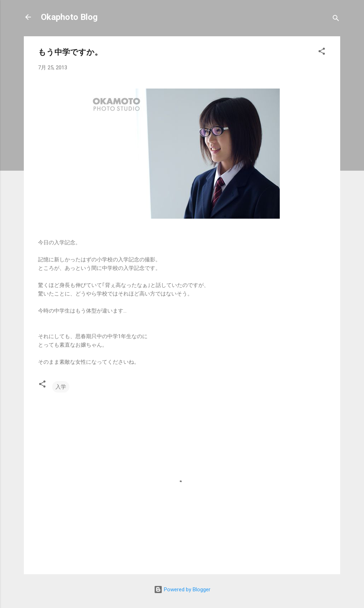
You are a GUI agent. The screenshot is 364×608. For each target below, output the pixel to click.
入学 (61, 387)
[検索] (336, 19)
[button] (322, 52)
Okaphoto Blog (69, 17)
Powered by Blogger (182, 590)
